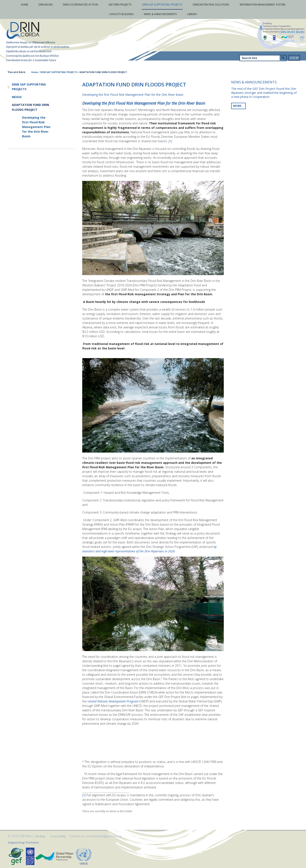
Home (35, 72)
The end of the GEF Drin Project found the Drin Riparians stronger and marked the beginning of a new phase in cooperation (264, 93)
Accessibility (58, 836)
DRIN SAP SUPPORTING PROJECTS (59, 72)
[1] (170, 141)
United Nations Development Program (113, 701)
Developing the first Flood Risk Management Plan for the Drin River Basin (144, 103)
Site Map (40, 836)
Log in (294, 58)
